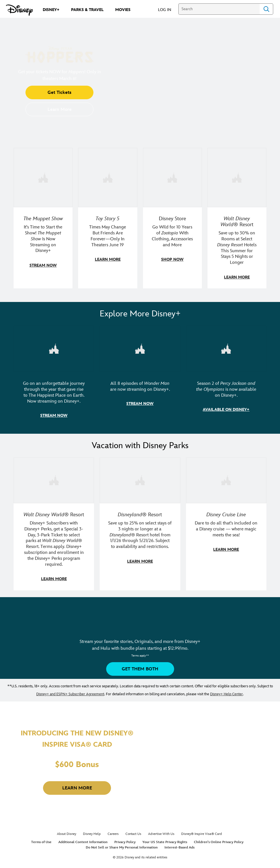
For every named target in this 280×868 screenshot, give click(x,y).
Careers (113, 832)
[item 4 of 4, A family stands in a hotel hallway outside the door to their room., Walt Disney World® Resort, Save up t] (237, 218)
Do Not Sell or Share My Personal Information (122, 846)
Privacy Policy (125, 840)
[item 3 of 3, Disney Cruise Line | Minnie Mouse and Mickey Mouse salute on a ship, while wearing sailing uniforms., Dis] (226, 522)
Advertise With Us (161, 832)
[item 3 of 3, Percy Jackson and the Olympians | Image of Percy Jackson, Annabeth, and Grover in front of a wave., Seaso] (226, 375)
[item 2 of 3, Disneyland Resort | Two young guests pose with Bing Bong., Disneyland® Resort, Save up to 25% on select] (140, 522)
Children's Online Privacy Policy (219, 840)
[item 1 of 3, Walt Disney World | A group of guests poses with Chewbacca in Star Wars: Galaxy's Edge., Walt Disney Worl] (54, 522)
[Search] (219, 9)
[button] (167, 9)
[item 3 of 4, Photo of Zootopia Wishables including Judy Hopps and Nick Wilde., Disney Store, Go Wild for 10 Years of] (172, 218)
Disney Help (92, 832)
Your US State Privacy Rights (165, 840)
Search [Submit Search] (266, 9)
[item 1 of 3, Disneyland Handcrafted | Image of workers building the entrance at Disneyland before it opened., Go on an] (54, 375)
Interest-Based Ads (179, 846)
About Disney (67, 832)
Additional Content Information (83, 840)
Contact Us (133, 832)
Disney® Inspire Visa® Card (202, 832)
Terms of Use (41, 840)
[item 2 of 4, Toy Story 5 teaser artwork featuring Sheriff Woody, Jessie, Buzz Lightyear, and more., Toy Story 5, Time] (108, 218)
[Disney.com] (19, 10)
